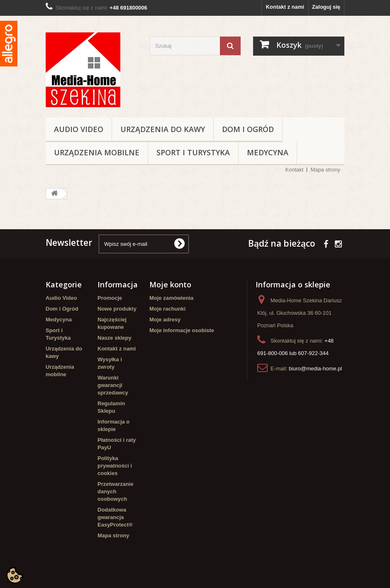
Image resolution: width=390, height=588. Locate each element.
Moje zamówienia (171, 298)
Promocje (110, 298)
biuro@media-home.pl (315, 369)
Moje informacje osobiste (182, 330)
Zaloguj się (326, 7)
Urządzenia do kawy (163, 129)
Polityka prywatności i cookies (115, 466)
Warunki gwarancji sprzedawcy (113, 385)
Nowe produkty (117, 309)
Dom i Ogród (248, 129)
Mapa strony (325, 170)
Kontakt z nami (285, 7)
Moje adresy (165, 320)
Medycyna (268, 152)
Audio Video (79, 129)
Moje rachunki (167, 309)
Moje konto (170, 284)
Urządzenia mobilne (97, 152)
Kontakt (294, 170)
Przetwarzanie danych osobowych (116, 491)
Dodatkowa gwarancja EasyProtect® (115, 517)
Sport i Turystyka (193, 152)
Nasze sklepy (115, 338)
